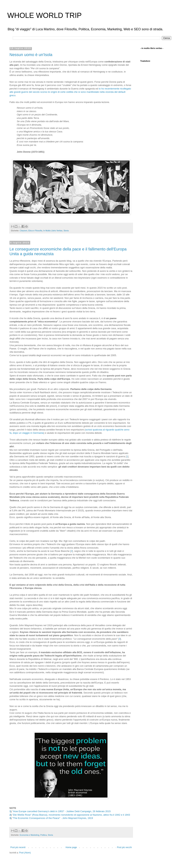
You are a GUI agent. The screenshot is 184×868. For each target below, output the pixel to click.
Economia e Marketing (29, 835)
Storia (66, 231)
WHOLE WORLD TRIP (44, 15)
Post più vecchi (124, 847)
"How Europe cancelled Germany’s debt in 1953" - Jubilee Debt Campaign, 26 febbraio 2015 (61, 811)
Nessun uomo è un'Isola (31, 55)
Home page (71, 847)
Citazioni (23, 231)
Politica (43, 835)
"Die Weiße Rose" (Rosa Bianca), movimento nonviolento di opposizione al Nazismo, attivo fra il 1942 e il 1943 (71, 815)
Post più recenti (18, 847)
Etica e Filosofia (35, 231)
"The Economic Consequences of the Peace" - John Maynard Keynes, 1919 (53, 818)
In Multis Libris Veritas (53, 231)
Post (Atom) (25, 853)
